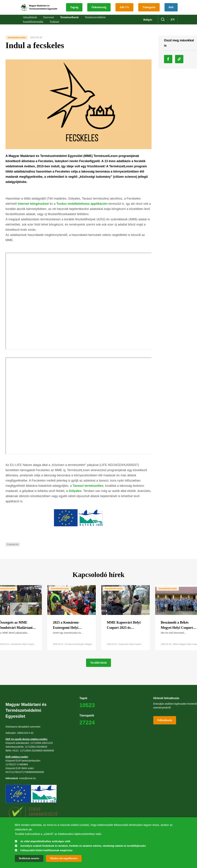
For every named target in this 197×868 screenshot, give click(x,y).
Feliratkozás (165, 725)
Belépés (148, 24)
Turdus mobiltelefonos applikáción (82, 209)
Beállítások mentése (29, 858)
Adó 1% (146, 5)
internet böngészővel (33, 209)
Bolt (121, 14)
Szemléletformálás (17, 42)
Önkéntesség (121, 5)
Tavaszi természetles (88, 491)
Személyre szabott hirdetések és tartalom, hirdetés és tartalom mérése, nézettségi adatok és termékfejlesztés (83, 846)
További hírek (98, 667)
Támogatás (99, 14)
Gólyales (75, 496)
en (173, 24)
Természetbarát (69, 22)
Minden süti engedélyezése (64, 858)
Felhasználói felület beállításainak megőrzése (46, 850)
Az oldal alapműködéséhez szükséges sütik (45, 841)
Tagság (96, 5)
